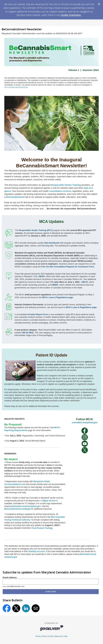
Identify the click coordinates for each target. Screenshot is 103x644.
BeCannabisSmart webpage (17, 509)
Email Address (10, 578)
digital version (49, 501)
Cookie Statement (71, 15)
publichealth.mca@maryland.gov (25, 506)
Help (66, 636)
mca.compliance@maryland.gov (16, 87)
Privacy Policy (41, 636)
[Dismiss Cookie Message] (99, 3)
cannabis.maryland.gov (85, 422)
